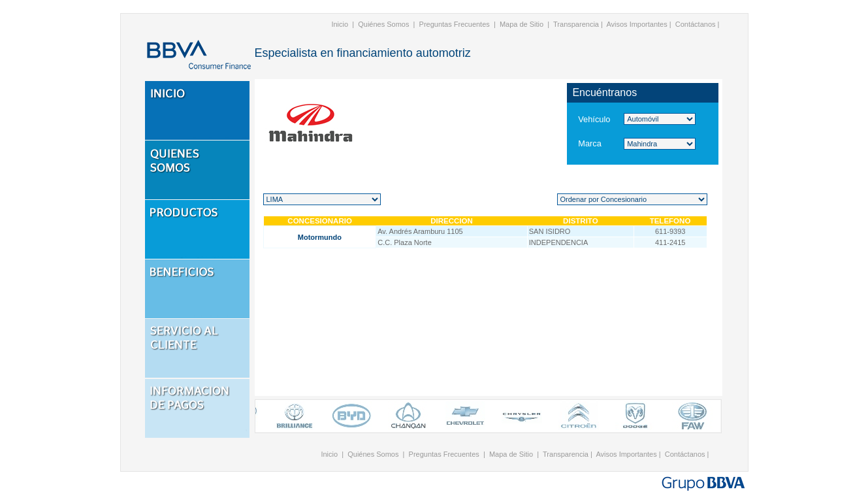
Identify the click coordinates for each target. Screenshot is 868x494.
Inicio (340, 24)
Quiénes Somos (383, 24)
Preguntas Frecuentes (455, 24)
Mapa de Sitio (522, 24)
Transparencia (576, 24)
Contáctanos (696, 24)
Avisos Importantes (636, 24)
